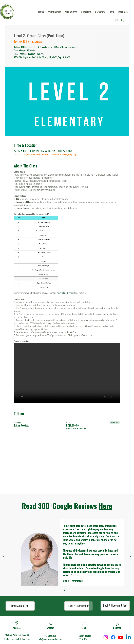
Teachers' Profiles (84, 636)
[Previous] (6, 557)
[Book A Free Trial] (20, 606)
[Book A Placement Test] (115, 606)
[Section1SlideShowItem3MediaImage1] (64, 590)
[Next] (128, 557)
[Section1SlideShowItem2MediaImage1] (70, 590)
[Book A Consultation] (79, 606)
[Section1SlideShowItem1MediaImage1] (67, 590)
